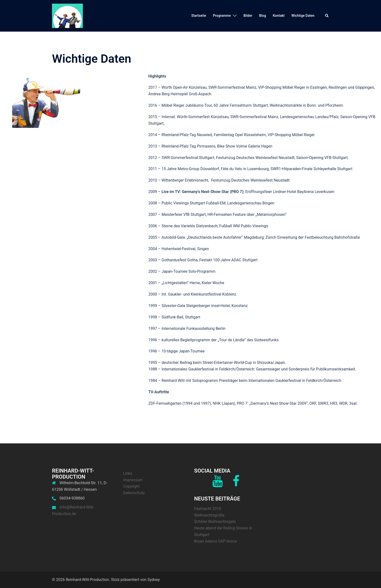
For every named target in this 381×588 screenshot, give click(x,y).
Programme (222, 16)
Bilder (248, 16)
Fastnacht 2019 (208, 509)
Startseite (199, 16)
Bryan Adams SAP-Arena (215, 541)
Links (128, 473)
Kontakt (279, 16)
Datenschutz (134, 493)
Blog (262, 16)
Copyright (131, 486)
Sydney (154, 580)
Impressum (133, 480)
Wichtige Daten (303, 16)
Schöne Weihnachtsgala (215, 522)
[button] (327, 16)
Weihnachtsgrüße (209, 515)
